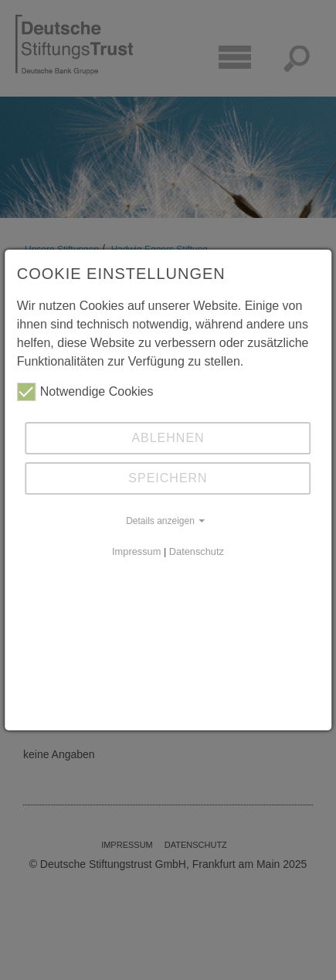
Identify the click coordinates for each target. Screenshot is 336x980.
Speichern (168, 478)
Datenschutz (197, 551)
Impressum (136, 551)
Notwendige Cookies (85, 392)
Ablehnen (168, 438)
